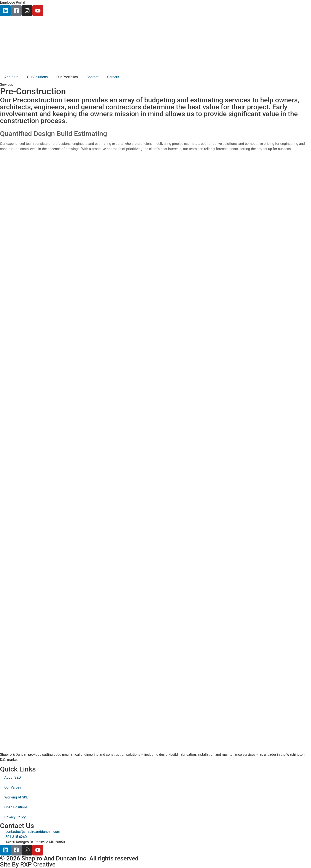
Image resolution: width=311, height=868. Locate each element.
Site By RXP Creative (28, 864)
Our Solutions (37, 77)
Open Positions (16, 807)
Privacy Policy (15, 817)
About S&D (13, 777)
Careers (113, 77)
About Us (11, 77)
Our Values (13, 787)
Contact (92, 77)
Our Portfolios (67, 77)
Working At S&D (16, 797)
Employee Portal (13, 2)
